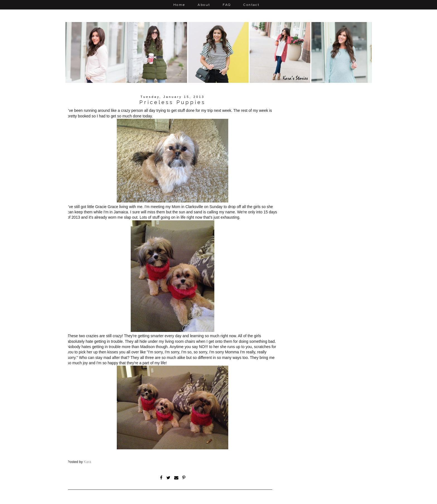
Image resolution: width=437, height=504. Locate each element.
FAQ (227, 5)
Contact (251, 5)
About (204, 5)
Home (179, 5)
